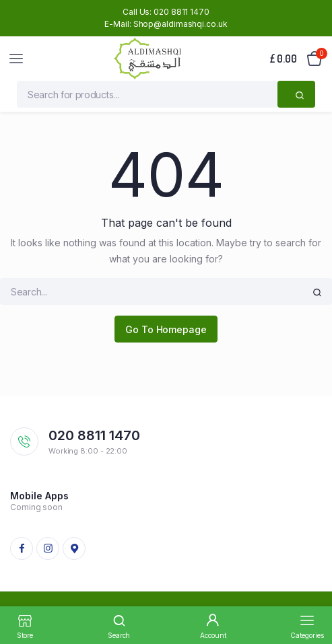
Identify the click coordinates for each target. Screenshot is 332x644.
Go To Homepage (166, 329)
